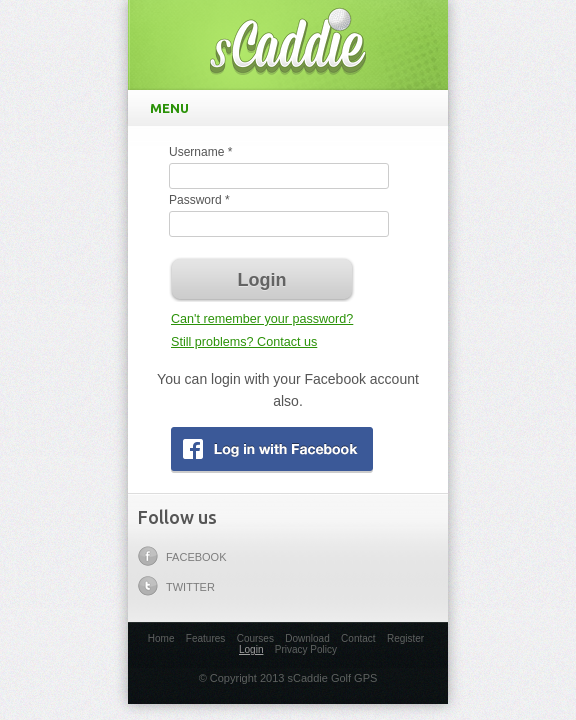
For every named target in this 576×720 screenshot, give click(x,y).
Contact (358, 638)
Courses (255, 638)
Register (405, 638)
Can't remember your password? (262, 319)
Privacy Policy (306, 649)
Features (205, 638)
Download (307, 638)
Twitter (176, 586)
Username (200, 152)
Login (251, 649)
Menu (292, 108)
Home (161, 638)
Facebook (182, 556)
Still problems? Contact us (244, 342)
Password (199, 200)
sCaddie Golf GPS (288, 40)
